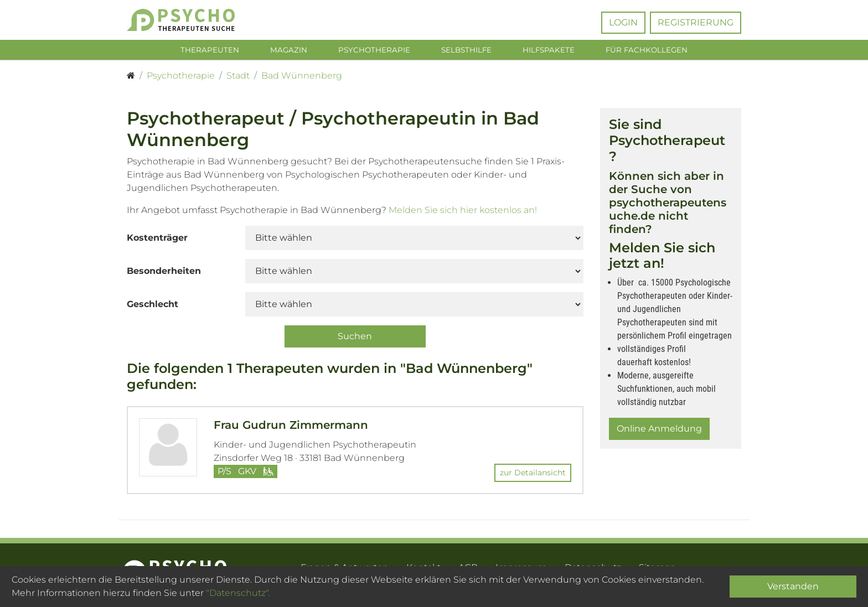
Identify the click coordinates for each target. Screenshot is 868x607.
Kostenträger (157, 240)
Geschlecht (153, 306)
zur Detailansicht (533, 474)
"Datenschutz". (238, 593)
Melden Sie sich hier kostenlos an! (463, 212)
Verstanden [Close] (793, 586)
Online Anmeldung (659, 431)
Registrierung (696, 22)
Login (623, 22)
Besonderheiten (164, 273)
